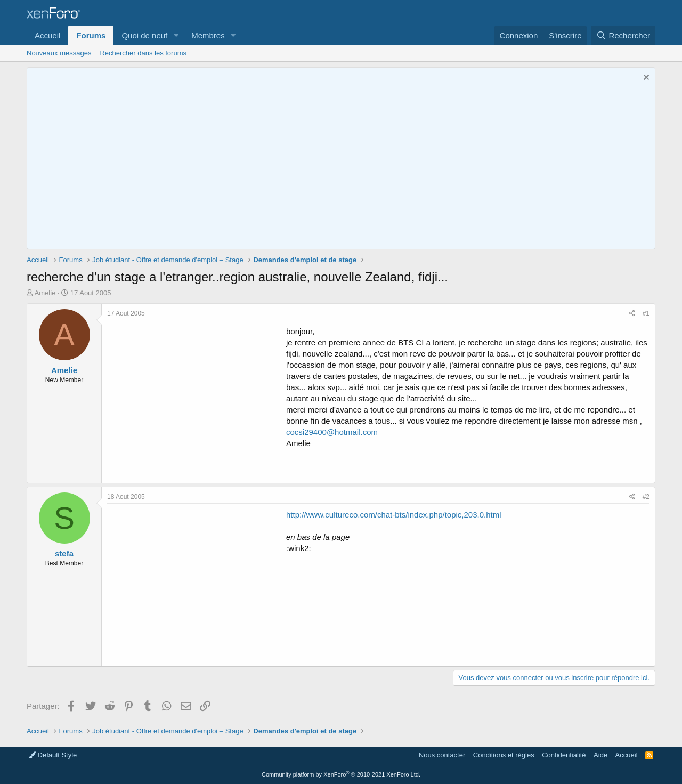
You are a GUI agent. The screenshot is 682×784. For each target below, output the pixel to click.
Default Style (53, 755)
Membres (208, 35)
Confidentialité (564, 755)
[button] (176, 35)
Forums (91, 35)
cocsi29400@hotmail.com (332, 432)
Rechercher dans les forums (143, 53)
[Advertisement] (197, 400)
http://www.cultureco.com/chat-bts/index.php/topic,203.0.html (394, 515)
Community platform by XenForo (341, 774)
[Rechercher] (623, 35)
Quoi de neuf (144, 35)
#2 (646, 497)
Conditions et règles (504, 755)
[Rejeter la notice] (645, 79)
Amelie (45, 293)
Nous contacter (442, 755)
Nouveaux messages (59, 53)
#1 (646, 313)
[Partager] (632, 314)
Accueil (47, 35)
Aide (600, 755)
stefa (64, 553)
